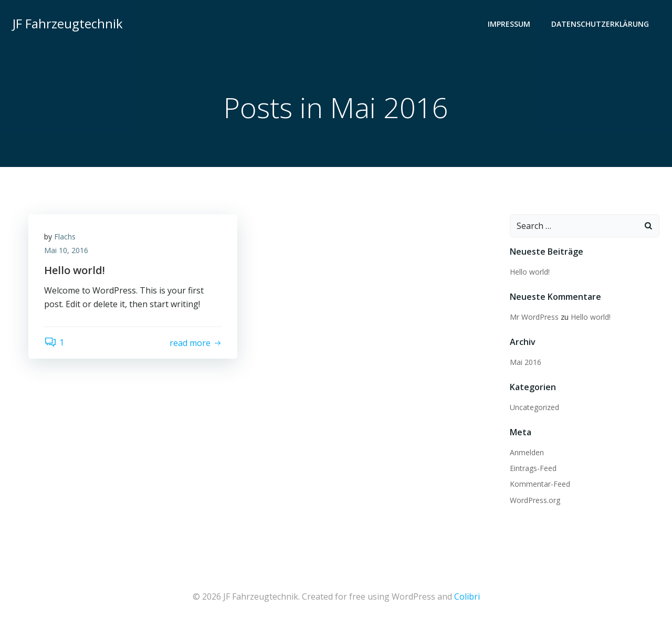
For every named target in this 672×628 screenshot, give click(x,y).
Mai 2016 (526, 362)
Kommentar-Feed (540, 484)
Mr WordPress (534, 317)
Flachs (65, 237)
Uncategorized (534, 407)
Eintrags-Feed (533, 468)
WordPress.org (535, 500)
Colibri (467, 596)
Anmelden (527, 452)
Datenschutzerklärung (600, 24)
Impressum (509, 24)
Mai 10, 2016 (66, 250)
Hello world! (530, 272)
